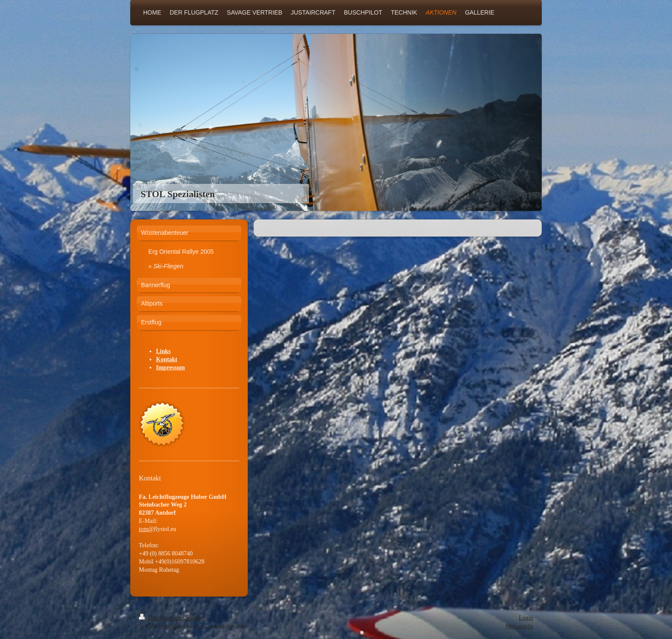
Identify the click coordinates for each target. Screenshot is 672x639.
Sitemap (195, 618)
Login (526, 618)
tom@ (146, 529)
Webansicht (519, 626)
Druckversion (160, 618)
